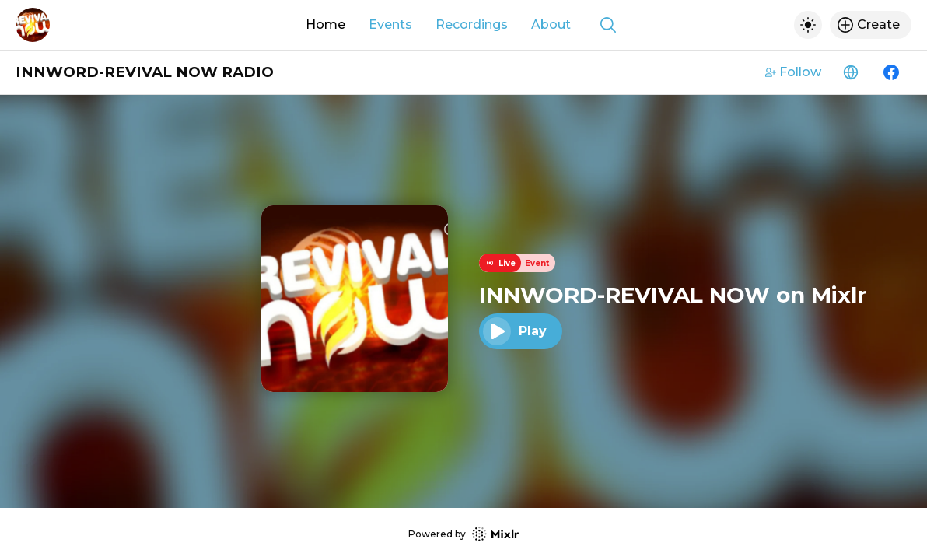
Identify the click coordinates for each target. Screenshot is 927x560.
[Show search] (608, 25)
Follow (793, 72)
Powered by (463, 534)
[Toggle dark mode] (808, 25)
